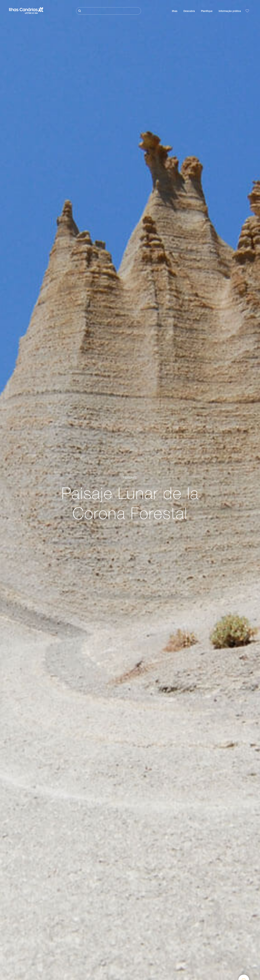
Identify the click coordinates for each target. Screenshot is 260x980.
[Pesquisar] (109, 11)
